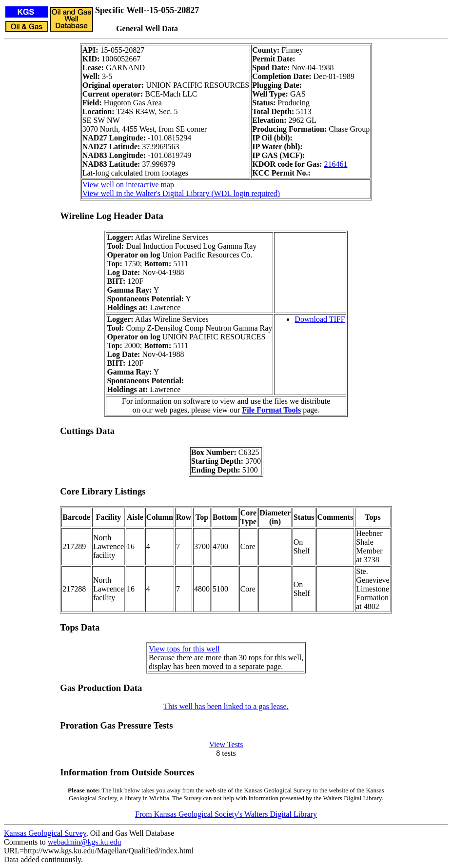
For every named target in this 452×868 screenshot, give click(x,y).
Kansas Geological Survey (45, 833)
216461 (336, 164)
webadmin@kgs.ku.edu (85, 842)
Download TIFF (320, 319)
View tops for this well (184, 649)
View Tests (226, 744)
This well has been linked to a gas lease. (226, 706)
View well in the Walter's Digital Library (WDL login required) (181, 193)
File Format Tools (271, 410)
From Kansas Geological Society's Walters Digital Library (226, 814)
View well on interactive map (128, 185)
